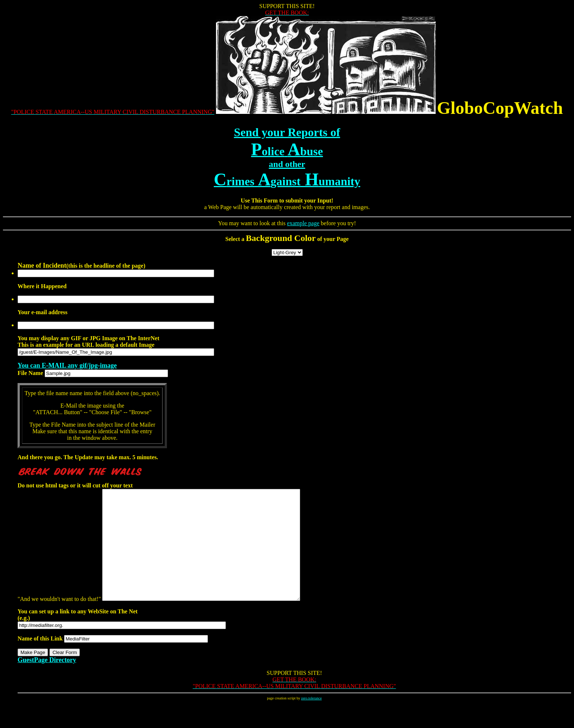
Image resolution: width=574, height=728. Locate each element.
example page (303, 223)
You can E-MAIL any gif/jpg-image (67, 365)
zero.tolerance (311, 720)
